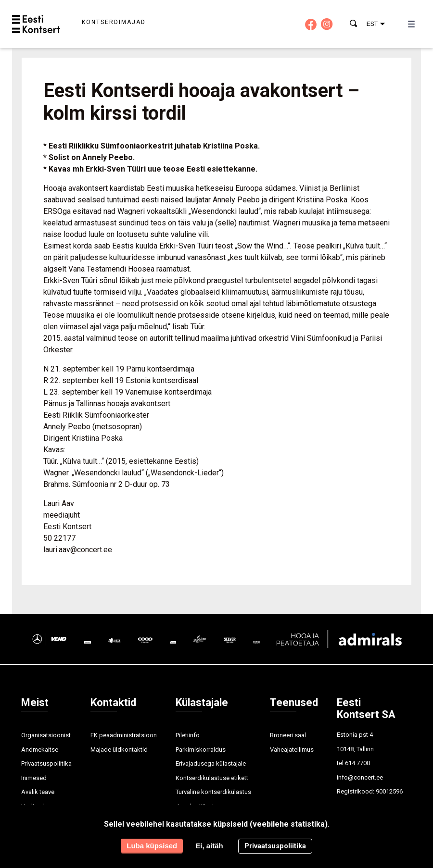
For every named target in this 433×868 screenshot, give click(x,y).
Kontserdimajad (114, 22)
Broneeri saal (288, 735)
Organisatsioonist (46, 735)
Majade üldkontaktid (119, 750)
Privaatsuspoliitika (46, 763)
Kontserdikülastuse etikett (212, 778)
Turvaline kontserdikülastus (213, 792)
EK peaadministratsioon (124, 735)
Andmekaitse (40, 750)
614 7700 (357, 763)
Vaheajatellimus (292, 750)
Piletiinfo (188, 735)
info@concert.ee (360, 777)
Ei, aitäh (209, 846)
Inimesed (34, 778)
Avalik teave (38, 792)
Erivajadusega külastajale (211, 763)
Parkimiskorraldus (201, 750)
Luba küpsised (152, 846)
